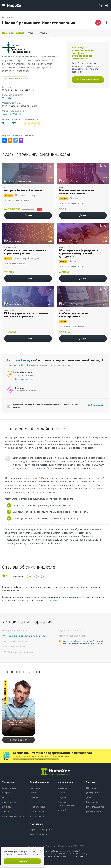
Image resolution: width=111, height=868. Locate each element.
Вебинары (8, 807)
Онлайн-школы (10, 802)
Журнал (6, 812)
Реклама (34, 793)
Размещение (37, 788)
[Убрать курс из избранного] (98, 23)
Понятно (22, 861)
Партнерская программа (37, 831)
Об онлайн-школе (14, 33)
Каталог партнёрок (40, 837)
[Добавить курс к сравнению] (46, 166)
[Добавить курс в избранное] (51, 166)
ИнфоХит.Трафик (39, 807)
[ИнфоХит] (15, 6)
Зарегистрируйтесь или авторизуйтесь (80, 641)
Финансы (7, 98)
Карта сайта (64, 810)
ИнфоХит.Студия (39, 802)
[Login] (106, 6)
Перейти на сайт (19, 740)
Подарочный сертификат (9, 818)
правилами (67, 597)
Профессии (8, 793)
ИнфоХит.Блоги (38, 816)
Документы (64, 798)
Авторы (6, 798)
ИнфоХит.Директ (39, 812)
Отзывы (46, 33)
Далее (28, 215)
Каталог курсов (10, 788)
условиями (51, 600)
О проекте (63, 788)
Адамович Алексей (11, 114)
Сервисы (35, 798)
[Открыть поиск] (101, 6)
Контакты (63, 793)
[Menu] (4, 6)
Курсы (33, 33)
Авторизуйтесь (18, 361)
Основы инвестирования (5, 692)
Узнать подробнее (88, 80)
